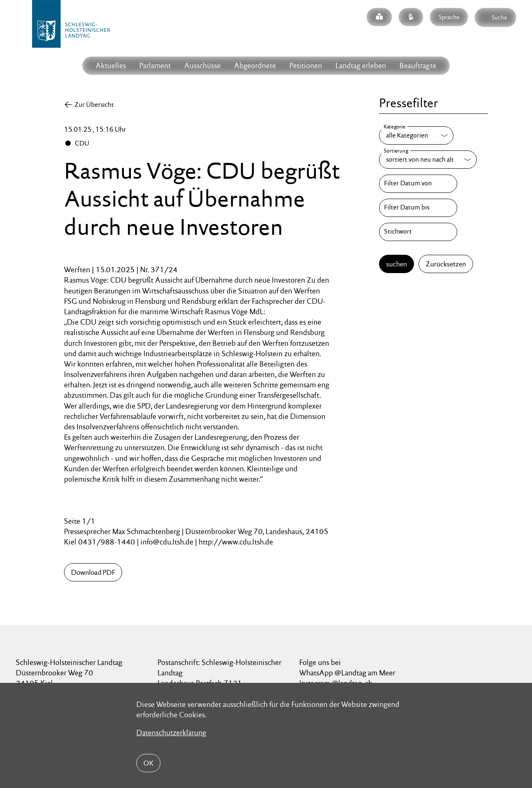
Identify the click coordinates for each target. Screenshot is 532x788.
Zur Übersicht (94, 105)
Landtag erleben (361, 65)
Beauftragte (418, 65)
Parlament (155, 65)
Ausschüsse (202, 65)
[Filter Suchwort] (418, 232)
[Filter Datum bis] (418, 208)
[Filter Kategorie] (416, 135)
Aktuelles (111, 65)
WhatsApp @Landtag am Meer (347, 673)
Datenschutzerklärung (171, 733)
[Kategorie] (416, 135)
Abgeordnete (255, 65)
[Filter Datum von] (418, 184)
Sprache (449, 17)
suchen (397, 264)
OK (148, 763)
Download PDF (93, 572)
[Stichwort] (418, 232)
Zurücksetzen (446, 264)
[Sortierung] (428, 160)
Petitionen (306, 65)
